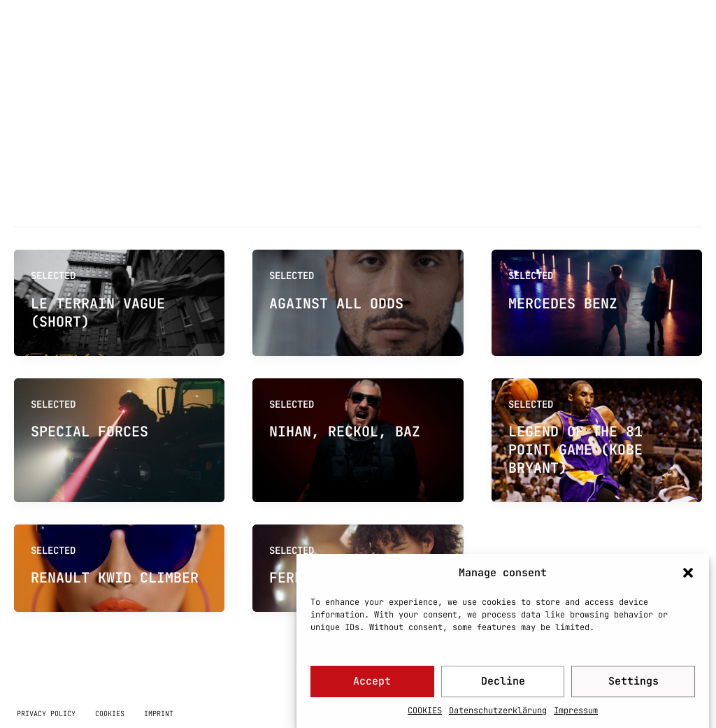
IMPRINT (159, 714)
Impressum (576, 716)
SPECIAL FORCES (89, 431)
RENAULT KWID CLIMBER (115, 578)
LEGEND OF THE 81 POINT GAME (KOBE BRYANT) (575, 450)
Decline (503, 687)
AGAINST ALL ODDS (336, 304)
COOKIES (425, 716)
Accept (372, 687)
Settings (633, 687)
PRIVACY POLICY (46, 714)
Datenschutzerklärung (498, 716)
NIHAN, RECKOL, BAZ (345, 431)
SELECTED (53, 404)
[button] (688, 578)
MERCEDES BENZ (563, 304)
